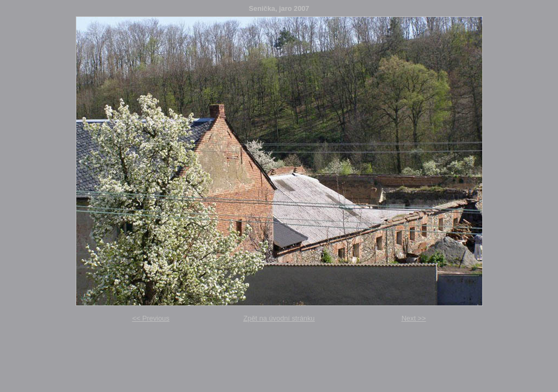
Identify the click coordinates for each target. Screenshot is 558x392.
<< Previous (151, 318)
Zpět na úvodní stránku (279, 318)
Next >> (414, 318)
